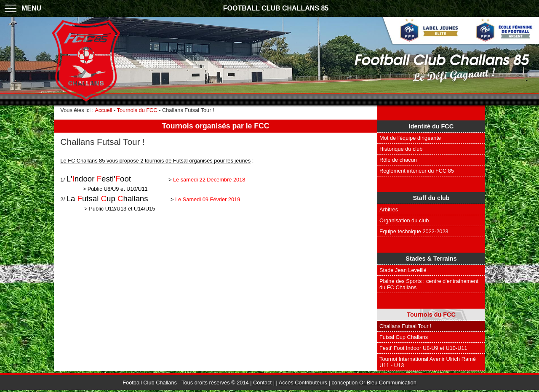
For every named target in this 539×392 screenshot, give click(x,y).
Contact (262, 383)
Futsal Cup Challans (404, 337)
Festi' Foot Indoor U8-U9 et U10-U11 (423, 348)
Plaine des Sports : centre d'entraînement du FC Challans (429, 284)
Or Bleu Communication (388, 383)
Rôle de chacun (398, 160)
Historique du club (401, 149)
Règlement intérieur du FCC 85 (417, 171)
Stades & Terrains (431, 259)
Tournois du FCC (431, 315)
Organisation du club (404, 220)
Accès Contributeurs (303, 383)
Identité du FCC (431, 126)
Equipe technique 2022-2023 (414, 231)
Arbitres (389, 209)
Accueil (103, 110)
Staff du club (431, 198)
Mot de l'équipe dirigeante (410, 138)
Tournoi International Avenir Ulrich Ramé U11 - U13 (428, 362)
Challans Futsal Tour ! (406, 326)
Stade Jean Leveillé (403, 270)
